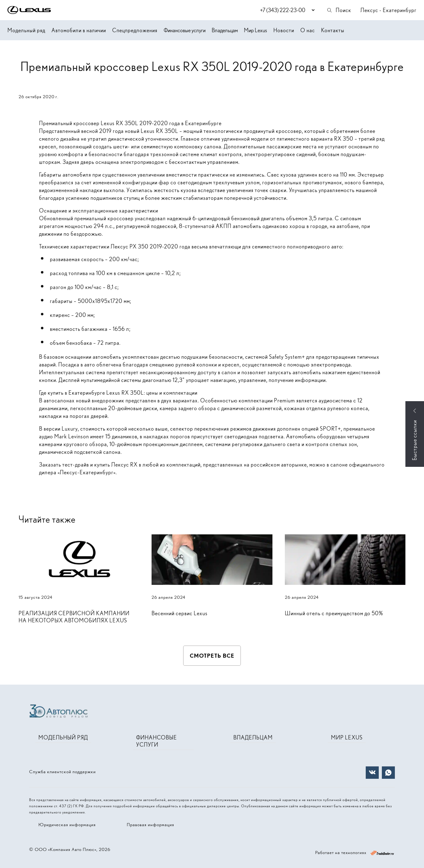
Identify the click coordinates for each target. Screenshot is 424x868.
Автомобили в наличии (79, 30)
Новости (284, 30)
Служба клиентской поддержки (62, 772)
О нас (308, 30)
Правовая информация (150, 825)
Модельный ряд (26, 30)
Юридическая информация (67, 825)
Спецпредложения (135, 30)
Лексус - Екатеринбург (389, 10)
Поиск (339, 10)
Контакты (333, 30)
